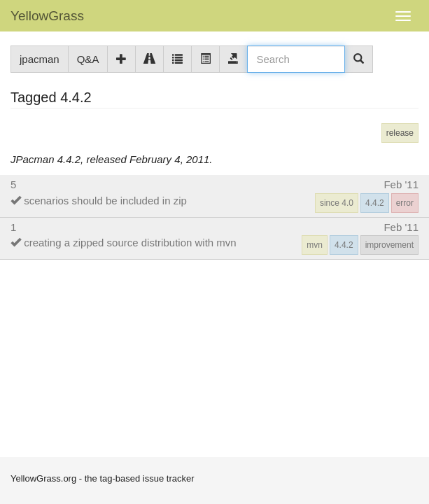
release (400, 133)
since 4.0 (337, 203)
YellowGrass (47, 16)
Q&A (88, 59)
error (405, 203)
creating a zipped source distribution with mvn (130, 243)
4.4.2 (375, 203)
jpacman (40, 59)
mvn (315, 245)
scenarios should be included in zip (105, 201)
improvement (389, 245)
